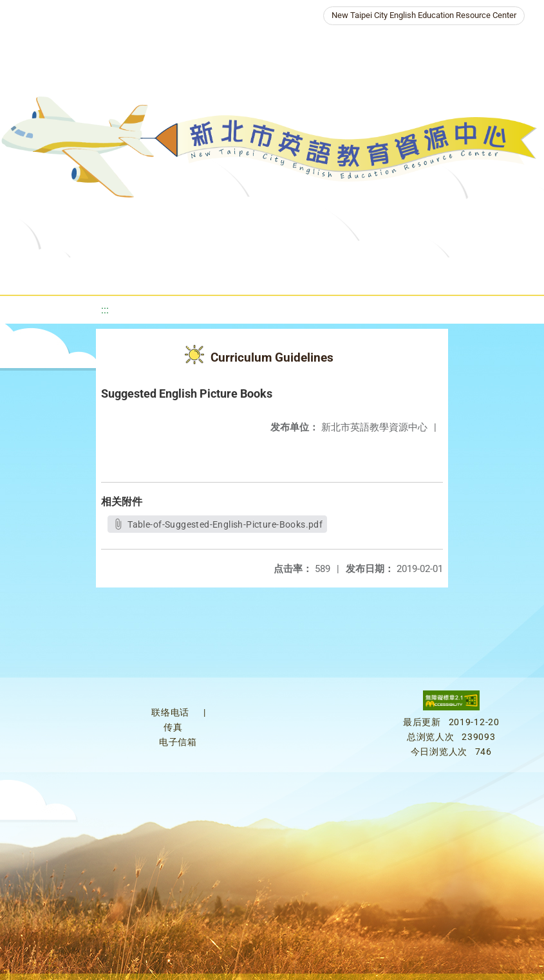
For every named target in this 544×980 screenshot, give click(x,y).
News (198, 273)
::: (105, 310)
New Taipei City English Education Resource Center (424, 15)
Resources (330, 273)
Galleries (405, 273)
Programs (256, 273)
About (140, 273)
